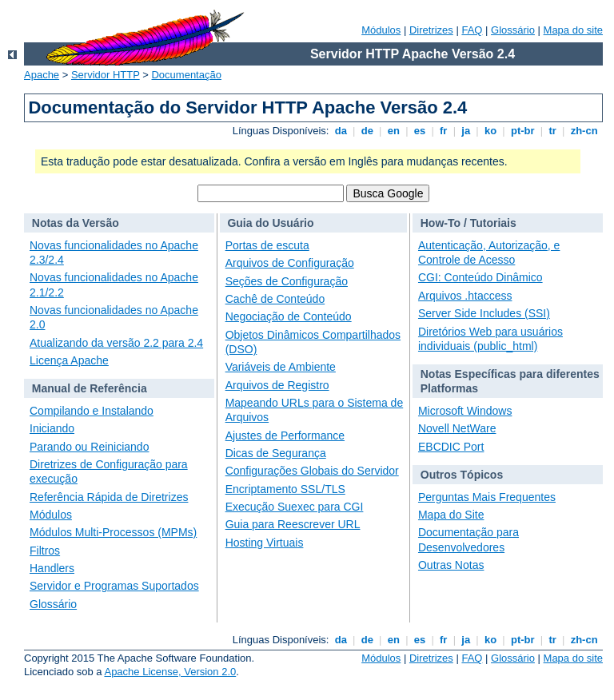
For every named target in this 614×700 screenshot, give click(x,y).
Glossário (513, 30)
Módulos (381, 30)
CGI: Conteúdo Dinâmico (480, 277)
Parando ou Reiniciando (89, 447)
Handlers (52, 568)
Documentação (186, 75)
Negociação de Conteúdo (289, 316)
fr (443, 131)
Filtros (45, 551)
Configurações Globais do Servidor (312, 471)
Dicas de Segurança (276, 453)
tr (553, 131)
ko (490, 131)
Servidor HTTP (106, 75)
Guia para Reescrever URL (293, 524)
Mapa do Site (451, 515)
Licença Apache (69, 360)
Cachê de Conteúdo (275, 299)
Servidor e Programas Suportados (114, 586)
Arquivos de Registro (277, 385)
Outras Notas (451, 565)
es (420, 131)
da (341, 131)
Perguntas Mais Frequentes (487, 497)
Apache (42, 75)
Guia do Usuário (270, 223)
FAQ (472, 30)
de (367, 131)
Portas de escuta (267, 245)
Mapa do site (573, 30)
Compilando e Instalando (92, 411)
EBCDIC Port (451, 447)
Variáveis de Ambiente (281, 367)
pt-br (522, 131)
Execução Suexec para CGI (295, 507)
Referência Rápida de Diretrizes (109, 497)
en (393, 131)
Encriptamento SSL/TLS (285, 489)
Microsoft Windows (465, 411)
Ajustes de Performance (285, 436)
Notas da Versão (76, 223)
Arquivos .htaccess (465, 296)
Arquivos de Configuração (290, 263)
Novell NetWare (457, 428)
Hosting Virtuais (265, 543)
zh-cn (584, 131)
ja (466, 131)
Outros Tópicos (462, 475)
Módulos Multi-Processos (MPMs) (113, 532)
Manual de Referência (90, 388)
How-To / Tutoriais (468, 223)
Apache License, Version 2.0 (170, 672)
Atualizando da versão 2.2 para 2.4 (116, 343)
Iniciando (52, 428)
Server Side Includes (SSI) (484, 313)
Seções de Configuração (287, 281)
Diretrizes (431, 30)
